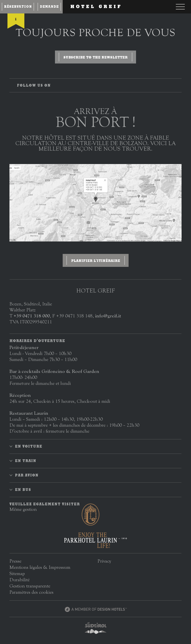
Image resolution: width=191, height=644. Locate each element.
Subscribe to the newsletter (95, 57)
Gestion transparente (30, 586)
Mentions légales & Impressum (40, 567)
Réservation (18, 7)
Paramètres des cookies (31, 592)
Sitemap (17, 573)
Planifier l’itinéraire (96, 261)
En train (26, 461)
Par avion (27, 475)
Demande (49, 7)
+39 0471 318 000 (32, 316)
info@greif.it (108, 316)
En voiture (29, 446)
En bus (23, 490)
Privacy (104, 561)
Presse (15, 561)
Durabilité (20, 580)
